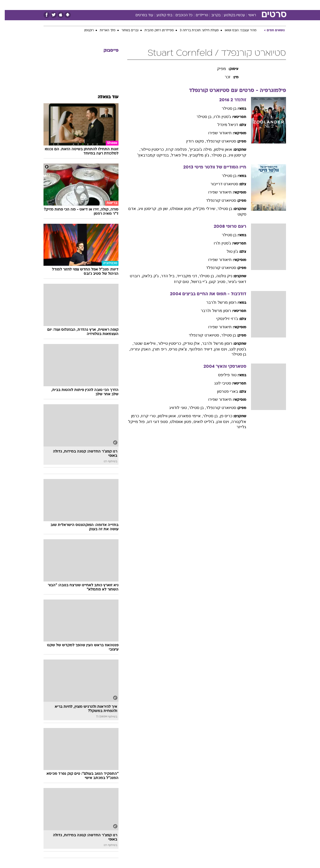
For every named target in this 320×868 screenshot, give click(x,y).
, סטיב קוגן (213, 282)
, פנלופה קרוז (173, 149)
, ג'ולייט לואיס (200, 422)
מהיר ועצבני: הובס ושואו (236, 30)
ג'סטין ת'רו (218, 117)
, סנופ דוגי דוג (154, 422)
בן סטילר (224, 108)
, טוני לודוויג (174, 408)
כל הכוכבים (179, 15)
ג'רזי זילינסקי (222, 319)
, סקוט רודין (191, 141)
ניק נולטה (219, 276)
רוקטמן (84, 30)
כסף (186, 5)
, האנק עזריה (137, 349)
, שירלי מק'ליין (200, 209)
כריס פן (221, 416)
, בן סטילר (200, 117)
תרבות (215, 5)
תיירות (140, 5)
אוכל (172, 5)
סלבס (199, 5)
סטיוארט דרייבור (219, 184)
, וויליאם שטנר (141, 343)
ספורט (232, 5)
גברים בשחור (125, 30)
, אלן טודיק (188, 343)
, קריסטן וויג (143, 209)
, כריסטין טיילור (148, 149)
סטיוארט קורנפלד (216, 141)
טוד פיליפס (222, 375)
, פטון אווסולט (177, 209)
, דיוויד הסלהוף (197, 349)
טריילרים (197, 15)
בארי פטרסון (223, 391)
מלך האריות (103, 30)
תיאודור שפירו (215, 133)
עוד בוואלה (103, 97)
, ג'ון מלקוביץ (195, 155)
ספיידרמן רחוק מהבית (154, 30)
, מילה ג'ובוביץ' (197, 149)
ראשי (247, 15)
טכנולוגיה (121, 5)
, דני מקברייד (183, 276)
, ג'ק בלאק (147, 276)
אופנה (103, 5)
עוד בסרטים (140, 15)
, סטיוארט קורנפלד (200, 335)
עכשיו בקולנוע (230, 15)
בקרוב (211, 15)
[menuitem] (245, 5)
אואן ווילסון (218, 149)
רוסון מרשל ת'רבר (217, 302)
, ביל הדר (164, 276)
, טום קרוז (178, 282)
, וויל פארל (175, 155)
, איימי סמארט (186, 416)
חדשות (248, 5)
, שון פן (159, 209)
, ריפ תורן (156, 349)
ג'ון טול (228, 251)
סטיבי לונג (218, 383)
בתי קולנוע (160, 15)
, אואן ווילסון (163, 416)
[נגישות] (7, 5)
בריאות (157, 5)
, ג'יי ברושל (195, 282)
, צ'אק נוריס (174, 349)
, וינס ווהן (217, 349)
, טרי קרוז (144, 416)
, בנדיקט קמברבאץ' (149, 155)
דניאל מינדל (223, 125)
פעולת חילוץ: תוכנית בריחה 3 (194, 30)
